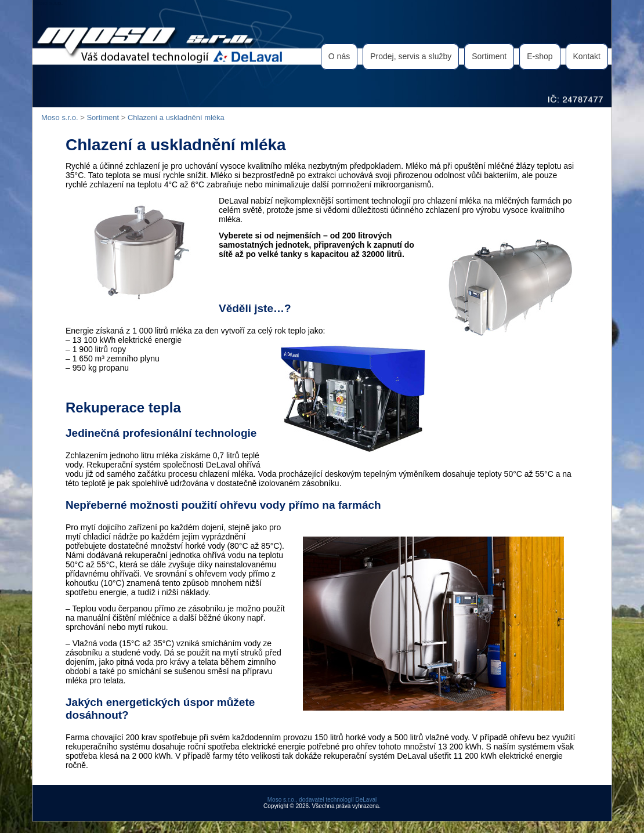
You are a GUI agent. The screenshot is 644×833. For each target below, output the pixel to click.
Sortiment (103, 117)
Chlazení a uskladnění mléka (176, 117)
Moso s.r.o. (48, 3)
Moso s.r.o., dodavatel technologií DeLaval (322, 800)
